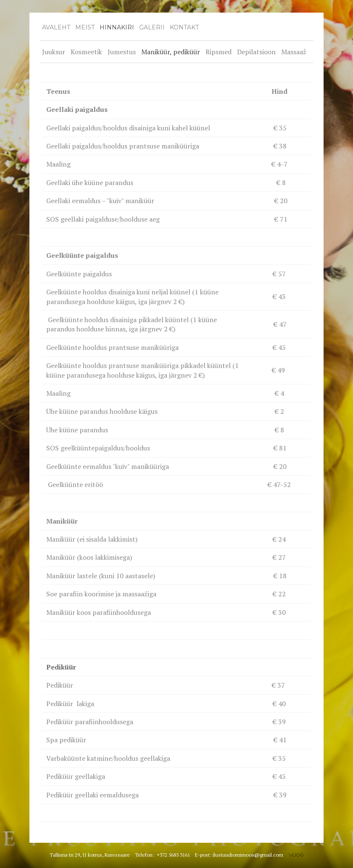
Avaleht (56, 27)
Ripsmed (219, 52)
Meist (85, 27)
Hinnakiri (117, 27)
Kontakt (184, 27)
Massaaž (294, 52)
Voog (296, 855)
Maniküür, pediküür (171, 52)
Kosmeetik (86, 52)
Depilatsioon (256, 52)
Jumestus (122, 52)
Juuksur (54, 52)
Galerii (152, 27)
